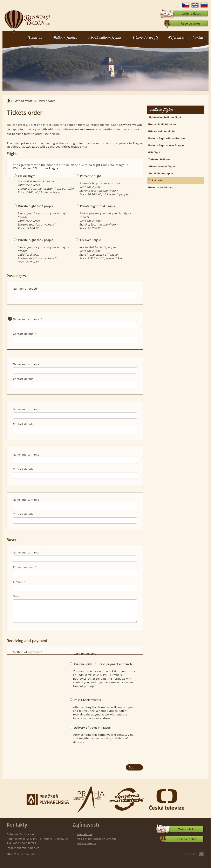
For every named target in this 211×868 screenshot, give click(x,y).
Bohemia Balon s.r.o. (27, 20)
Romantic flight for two (163, 124)
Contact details (25, 334)
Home (8, 101)
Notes (17, 596)
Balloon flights (65, 37)
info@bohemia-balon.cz (106, 125)
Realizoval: (190, 854)
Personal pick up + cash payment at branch (103, 664)
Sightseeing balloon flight (165, 117)
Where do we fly (145, 37)
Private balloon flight (162, 131)
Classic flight (27, 176)
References (176, 37)
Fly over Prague (90, 240)
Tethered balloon (159, 159)
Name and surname (28, 319)
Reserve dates (190, 23)
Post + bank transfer (87, 700)
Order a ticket (191, 14)
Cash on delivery (85, 654)
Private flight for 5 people (36, 240)
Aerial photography (161, 173)
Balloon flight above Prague (166, 145)
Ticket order (156, 180)
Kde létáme (84, 834)
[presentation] (38, 756)
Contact (198, 37)
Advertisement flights (162, 166)
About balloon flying (104, 37)
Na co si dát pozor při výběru (96, 839)
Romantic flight (90, 176)
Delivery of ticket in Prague (92, 728)
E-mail (19, 582)
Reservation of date (161, 187)
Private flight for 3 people (36, 206)
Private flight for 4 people (97, 206)
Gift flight (154, 152)
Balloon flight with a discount (167, 138)
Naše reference (87, 843)
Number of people (27, 289)
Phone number (25, 567)
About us (35, 37)
